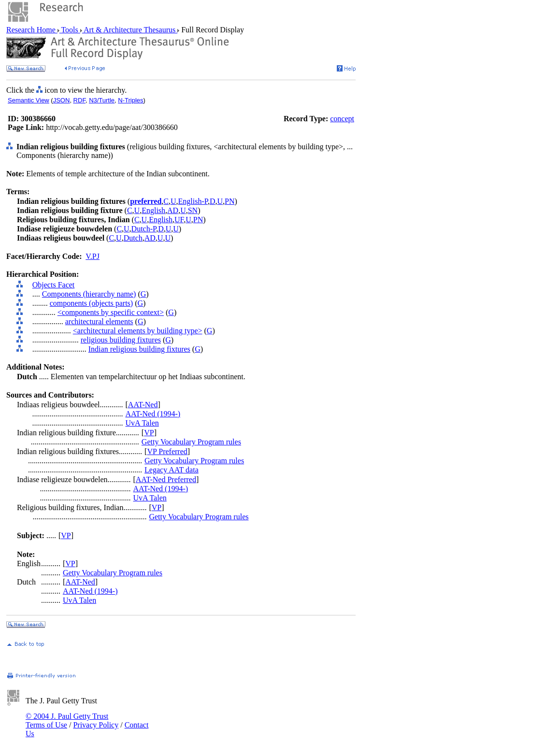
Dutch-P (144, 229)
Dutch (133, 238)
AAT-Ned (143, 405)
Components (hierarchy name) (89, 294)
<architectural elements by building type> (138, 331)
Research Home (32, 30)
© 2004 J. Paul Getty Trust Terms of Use (67, 720)
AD (173, 210)
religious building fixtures (121, 340)
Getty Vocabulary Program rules (191, 442)
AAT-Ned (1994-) (153, 414)
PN (230, 201)
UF (179, 220)
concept (342, 119)
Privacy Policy (96, 725)
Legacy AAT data (172, 470)
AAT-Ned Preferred (166, 479)
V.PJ (93, 256)
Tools (70, 30)
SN (193, 210)
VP (149, 433)
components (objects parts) (91, 303)
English (153, 210)
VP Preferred (167, 451)
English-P (193, 201)
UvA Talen (142, 423)
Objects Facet (54, 285)
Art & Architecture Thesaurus (130, 30)
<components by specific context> (111, 312)
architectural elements (99, 321)
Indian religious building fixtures (139, 349)
